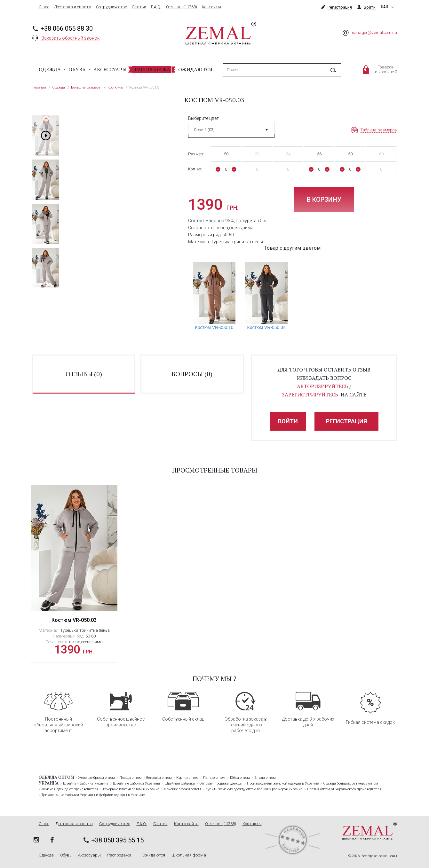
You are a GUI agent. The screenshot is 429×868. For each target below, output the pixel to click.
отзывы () (84, 374)
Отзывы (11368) (182, 7)
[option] (46, 136)
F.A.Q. (156, 7)
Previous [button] (46, 118)
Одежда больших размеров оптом (351, 783)
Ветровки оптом (159, 778)
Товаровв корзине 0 (386, 69)
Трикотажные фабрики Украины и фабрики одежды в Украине (93, 795)
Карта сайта (186, 824)
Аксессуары (110, 69)
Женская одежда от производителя (70, 789)
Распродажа (152, 69)
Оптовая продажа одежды (221, 783)
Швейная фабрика (180, 783)
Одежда (50, 69)
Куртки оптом (187, 778)
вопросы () (192, 374)
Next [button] (46, 284)
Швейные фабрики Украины (136, 783)
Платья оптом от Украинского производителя (344, 789)
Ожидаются (195, 69)
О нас (44, 7)
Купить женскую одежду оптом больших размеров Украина (254, 789)
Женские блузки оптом (182, 789)
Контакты (211, 7)
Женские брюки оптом (97, 778)
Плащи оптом (131, 778)
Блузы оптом (265, 778)
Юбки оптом (240, 778)
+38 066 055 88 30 (67, 28)
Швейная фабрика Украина (86, 783)
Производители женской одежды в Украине (283, 783)
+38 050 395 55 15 (117, 840)
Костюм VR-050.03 (74, 620)
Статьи (139, 7)
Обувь (77, 69)
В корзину (324, 199)
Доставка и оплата (73, 7)
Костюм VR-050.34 (266, 327)
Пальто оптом (214, 778)
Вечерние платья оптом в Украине (131, 789)
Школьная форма (189, 855)
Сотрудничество (111, 7)
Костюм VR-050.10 (214, 327)
